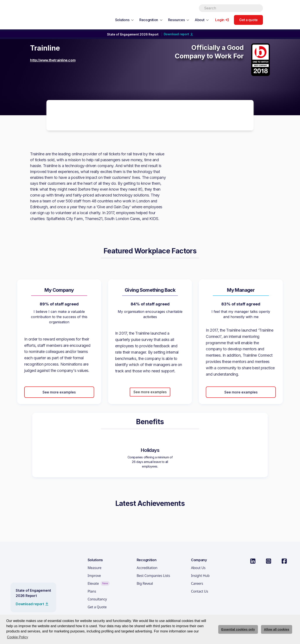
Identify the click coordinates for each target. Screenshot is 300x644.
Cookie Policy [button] (18, 637)
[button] (125, 20)
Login (220, 20)
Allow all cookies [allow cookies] (277, 629)
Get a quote (248, 20)
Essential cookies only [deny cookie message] (238, 629)
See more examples (59, 392)
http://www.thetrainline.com (53, 60)
